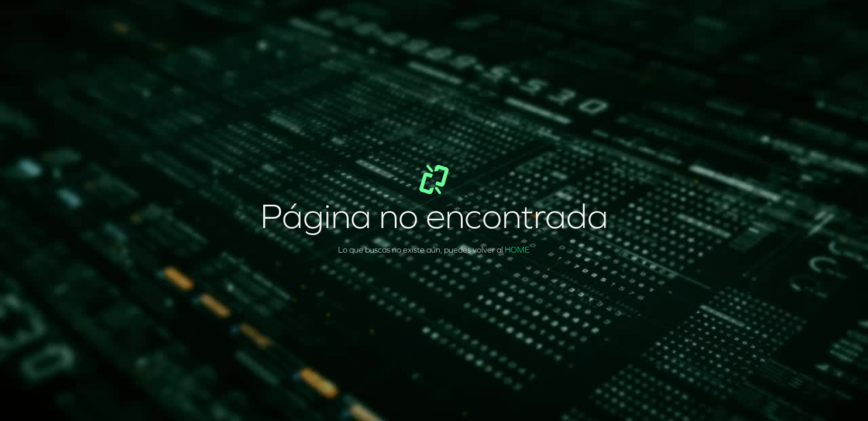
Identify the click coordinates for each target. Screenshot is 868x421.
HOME (517, 250)
